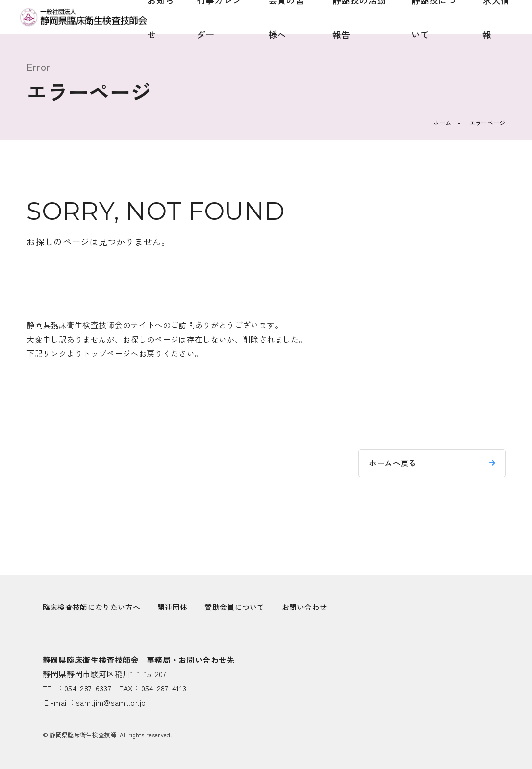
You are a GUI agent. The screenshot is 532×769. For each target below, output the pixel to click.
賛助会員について (235, 607)
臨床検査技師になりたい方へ (91, 607)
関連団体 (172, 607)
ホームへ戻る (393, 463)
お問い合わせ (304, 607)
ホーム (443, 122)
